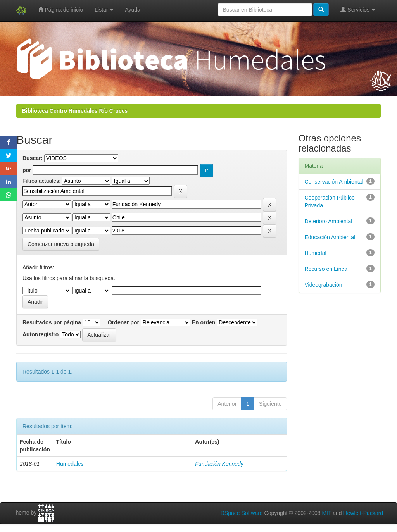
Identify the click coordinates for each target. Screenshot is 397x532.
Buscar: (33, 158)
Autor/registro (41, 334)
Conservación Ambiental (334, 182)
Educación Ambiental (330, 237)
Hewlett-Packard (363, 513)
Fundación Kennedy (219, 464)
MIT (326, 513)
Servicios (358, 9)
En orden (204, 322)
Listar (104, 10)
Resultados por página (52, 322)
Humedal (316, 253)
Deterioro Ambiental (329, 221)
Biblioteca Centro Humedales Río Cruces (75, 111)
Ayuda (132, 10)
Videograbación (324, 285)
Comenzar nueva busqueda (61, 244)
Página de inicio (61, 9)
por (27, 170)
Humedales (70, 464)
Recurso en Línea (326, 269)
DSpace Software (242, 513)
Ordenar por (123, 322)
